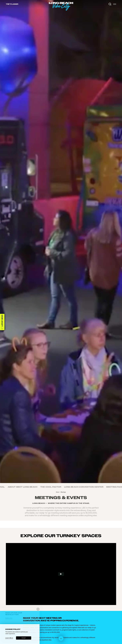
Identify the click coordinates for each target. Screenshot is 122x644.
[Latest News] (2, 322)
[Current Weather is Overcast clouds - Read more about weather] (106, 4)
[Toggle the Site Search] (110, 4)
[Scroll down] (61, 639)
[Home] (73, 11)
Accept (24, 638)
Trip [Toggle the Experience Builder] (12, 4)
